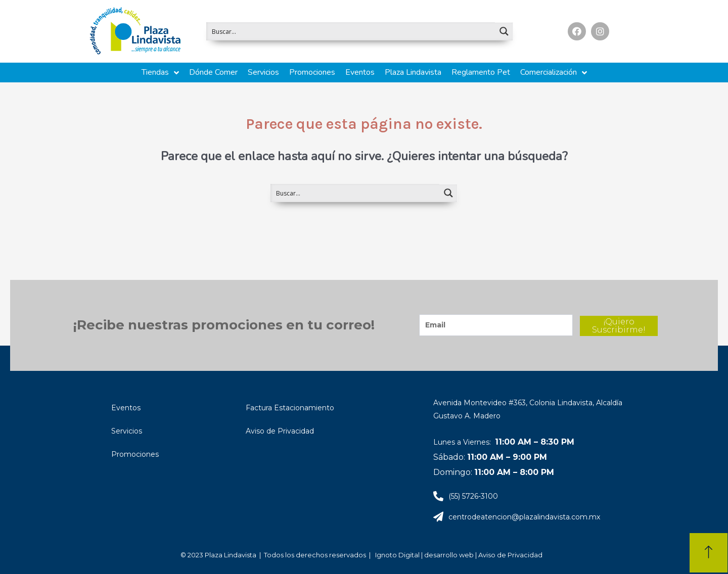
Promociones (135, 454)
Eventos (126, 408)
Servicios (127, 431)
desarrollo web (450, 555)
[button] (709, 553)
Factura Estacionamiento (290, 408)
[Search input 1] (351, 31)
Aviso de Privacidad (280, 431)
